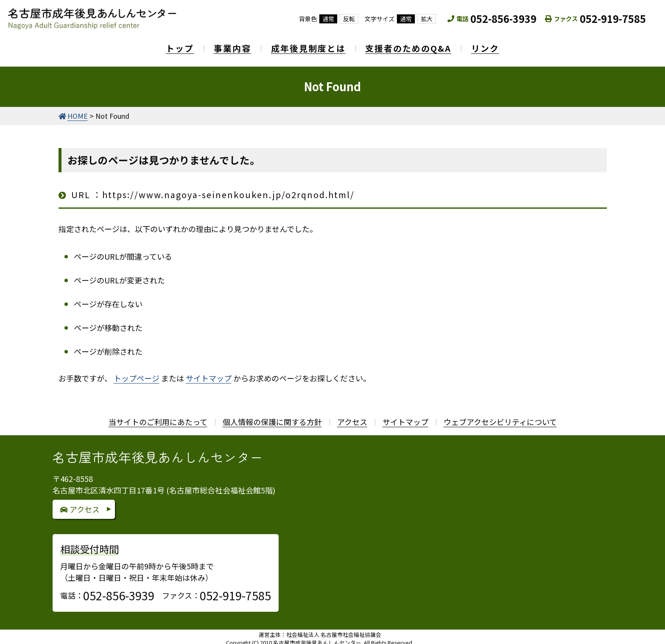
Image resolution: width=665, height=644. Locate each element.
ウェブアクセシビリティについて (500, 417)
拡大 (427, 19)
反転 (349, 19)
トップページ (137, 374)
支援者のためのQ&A (412, 46)
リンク (492, 46)
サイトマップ (209, 374)
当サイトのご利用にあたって (158, 417)
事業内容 (229, 46)
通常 (328, 19)
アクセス (352, 417)
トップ (174, 46)
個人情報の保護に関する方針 (272, 417)
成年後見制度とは (308, 46)
